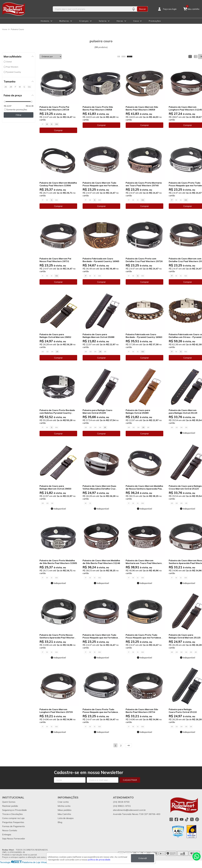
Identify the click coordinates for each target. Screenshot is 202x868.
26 (57, 352)
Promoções (155, 21)
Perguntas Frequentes (13, 822)
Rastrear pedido (10, 806)
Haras (120, 21)
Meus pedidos (65, 810)
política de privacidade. (99, 860)
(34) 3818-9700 (121, 802)
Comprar (58, 130)
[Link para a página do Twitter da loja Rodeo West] (192, 819)
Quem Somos (9, 802)
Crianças (84, 21)
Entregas (7, 834)
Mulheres (64, 21)
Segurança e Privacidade (14, 810)
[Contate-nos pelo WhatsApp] (197, 856)
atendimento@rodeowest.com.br (129, 810)
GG (57, 124)
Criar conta (63, 802)
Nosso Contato (10, 830)
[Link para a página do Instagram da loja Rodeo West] (171, 819)
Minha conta (64, 806)
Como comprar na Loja (13, 818)
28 (105, 427)
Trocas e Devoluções (12, 814)
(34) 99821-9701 (122, 806)
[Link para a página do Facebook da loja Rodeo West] (176, 819)
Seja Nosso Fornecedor (14, 839)
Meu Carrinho (64, 814)
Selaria (103, 21)
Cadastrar (130, 780)
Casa (136, 21)
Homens (45, 21)
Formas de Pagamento (13, 826)
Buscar (142, 9)
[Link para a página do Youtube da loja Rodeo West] (182, 819)
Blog (60, 822)
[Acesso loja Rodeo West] (167, 9)
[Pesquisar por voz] (134, 9)
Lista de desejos (66, 818)
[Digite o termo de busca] (91, 9)
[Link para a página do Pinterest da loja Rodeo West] (197, 819)
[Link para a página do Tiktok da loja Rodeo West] (187, 819)
